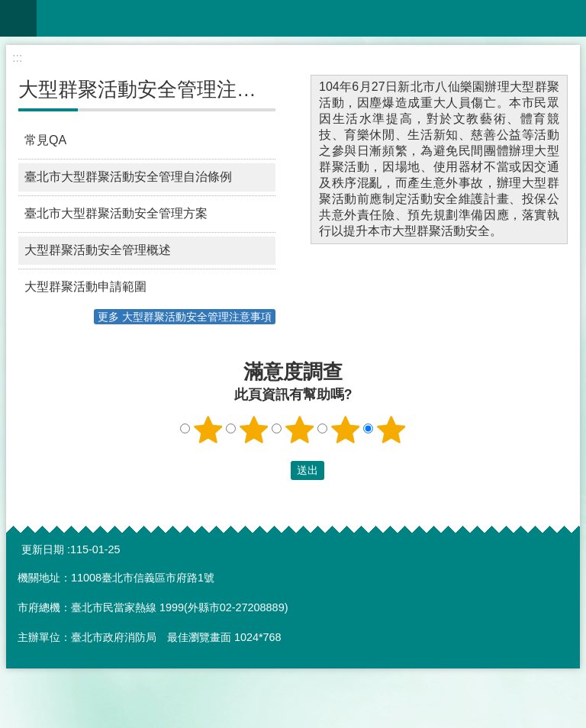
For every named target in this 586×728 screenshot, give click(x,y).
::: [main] (17, 58)
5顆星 (391, 430)
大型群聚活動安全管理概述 (98, 250)
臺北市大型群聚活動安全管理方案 (116, 213)
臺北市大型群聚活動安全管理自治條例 (128, 177)
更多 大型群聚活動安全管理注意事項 (185, 317)
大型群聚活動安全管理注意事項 (157, 89)
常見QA (45, 140)
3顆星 (300, 430)
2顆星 (254, 430)
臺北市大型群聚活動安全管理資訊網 (311, 18)
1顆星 (208, 430)
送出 (276, 470)
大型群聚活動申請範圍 (85, 287)
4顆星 (346, 430)
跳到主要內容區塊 (8, 8)
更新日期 (43, 549)
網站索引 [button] (18, 18)
